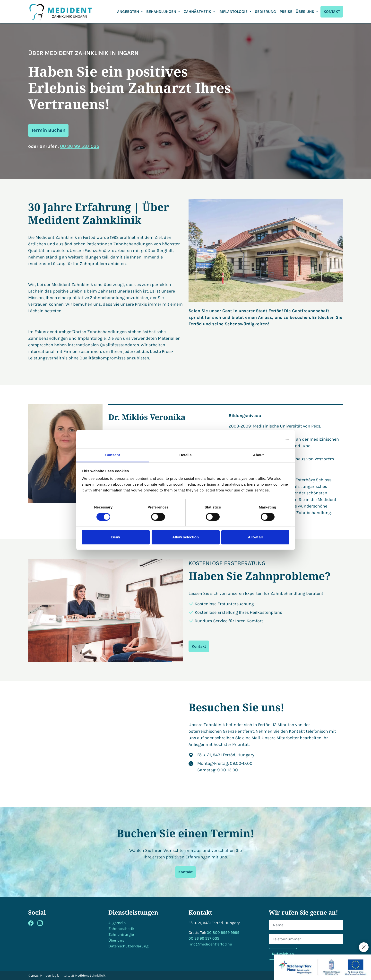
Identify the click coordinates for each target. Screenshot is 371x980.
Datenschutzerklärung (128, 946)
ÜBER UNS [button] (305, 12)
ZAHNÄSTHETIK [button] (198, 12)
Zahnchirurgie (121, 934)
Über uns (116, 940)
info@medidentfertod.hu (210, 944)
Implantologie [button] (233, 12)
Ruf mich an (283, 954)
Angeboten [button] (129, 12)
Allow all (255, 537)
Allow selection (185, 537)
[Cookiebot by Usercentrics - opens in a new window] (268, 439)
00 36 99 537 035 (80, 146)
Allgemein (117, 923)
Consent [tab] (113, 455)
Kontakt (199, 646)
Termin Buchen (48, 130)
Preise (286, 12)
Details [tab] (186, 455)
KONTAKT (332, 12)
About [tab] (259, 455)
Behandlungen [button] (162, 12)
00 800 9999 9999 (223, 932)
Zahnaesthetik (121, 929)
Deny (116, 537)
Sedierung (265, 12)
